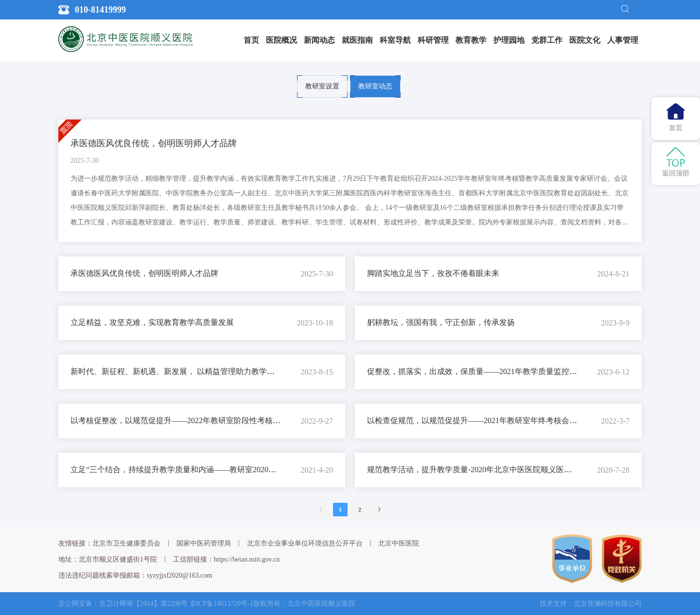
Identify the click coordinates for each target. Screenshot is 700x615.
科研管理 (433, 40)
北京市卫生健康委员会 (126, 543)
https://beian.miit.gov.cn (247, 559)
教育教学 (471, 40)
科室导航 (395, 40)
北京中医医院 (399, 543)
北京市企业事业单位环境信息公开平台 (305, 543)
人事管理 (623, 40)
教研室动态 (375, 86)
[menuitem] (251, 40)
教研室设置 (322, 86)
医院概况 (281, 40)
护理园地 (509, 40)
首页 (251, 40)
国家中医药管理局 (204, 543)
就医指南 (357, 40)
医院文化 (585, 40)
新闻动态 (319, 40)
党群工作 (547, 40)
